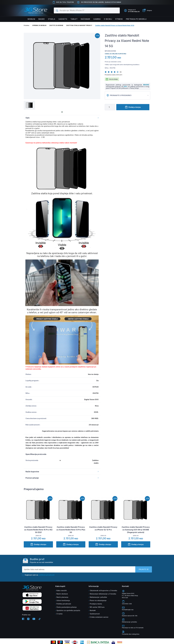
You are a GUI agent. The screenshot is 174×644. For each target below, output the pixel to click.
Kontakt (93, 610)
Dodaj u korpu (133, 107)
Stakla (52, 19)
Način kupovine (62, 472)
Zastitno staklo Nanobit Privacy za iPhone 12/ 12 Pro (103, 528)
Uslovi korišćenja (63, 600)
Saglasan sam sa (38, 575)
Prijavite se (144, 569)
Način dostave (62, 594)
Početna (26, 25)
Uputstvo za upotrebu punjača (68, 610)
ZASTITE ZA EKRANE (56, 25)
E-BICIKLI (108, 19)
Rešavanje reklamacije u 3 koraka (103, 594)
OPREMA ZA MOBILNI (39, 25)
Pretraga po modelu (136, 19)
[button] (106, 72)
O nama (59, 614)
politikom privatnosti (47, 575)
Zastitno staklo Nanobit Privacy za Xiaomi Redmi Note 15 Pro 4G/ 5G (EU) (38, 530)
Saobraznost (95, 614)
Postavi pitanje (62, 478)
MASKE (146, 85)
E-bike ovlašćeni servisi (99, 617)
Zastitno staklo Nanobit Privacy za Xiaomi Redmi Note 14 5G (115, 25)
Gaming (97, 19)
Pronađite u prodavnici (128, 95)
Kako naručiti (62, 590)
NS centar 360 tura (97, 607)
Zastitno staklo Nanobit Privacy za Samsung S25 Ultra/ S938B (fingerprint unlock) (136, 530)
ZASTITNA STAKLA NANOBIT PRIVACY (79, 25)
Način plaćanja (62, 597)
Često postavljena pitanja (67, 607)
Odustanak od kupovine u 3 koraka (103, 590)
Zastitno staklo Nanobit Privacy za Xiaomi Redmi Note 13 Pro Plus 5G (71, 530)
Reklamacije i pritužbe (98, 597)
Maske (42, 19)
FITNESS (119, 19)
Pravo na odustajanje (98, 600)
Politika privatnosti (64, 604)
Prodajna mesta (96, 604)
